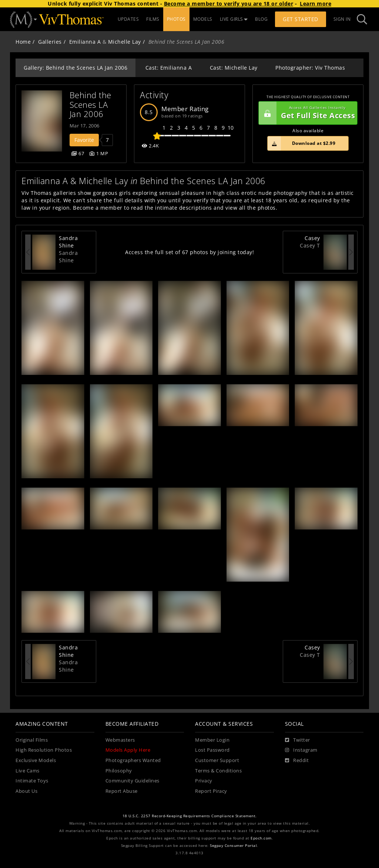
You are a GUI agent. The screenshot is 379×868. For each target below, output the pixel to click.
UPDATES (128, 19)
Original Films (32, 740)
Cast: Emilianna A (169, 68)
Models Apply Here (128, 750)
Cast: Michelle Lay (234, 68)
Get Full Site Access (307, 113)
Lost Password (212, 750)
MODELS (203, 19)
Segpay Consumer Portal (233, 846)
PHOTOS (176, 19)
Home (23, 42)
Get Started (301, 19)
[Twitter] (298, 740)
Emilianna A (85, 42)
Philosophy (119, 771)
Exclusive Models (36, 760)
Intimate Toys (32, 781)
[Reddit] (297, 761)
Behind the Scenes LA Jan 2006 (92, 104)
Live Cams (28, 771)
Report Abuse (122, 791)
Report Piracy (211, 791)
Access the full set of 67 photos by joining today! (189, 252)
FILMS (153, 19)
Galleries (50, 42)
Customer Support (217, 760)
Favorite (84, 140)
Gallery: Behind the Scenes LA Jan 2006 (76, 68)
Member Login (212, 740)
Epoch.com (261, 838)
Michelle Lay (125, 42)
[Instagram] (301, 750)
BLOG (261, 19)
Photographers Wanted (133, 760)
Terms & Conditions (218, 771)
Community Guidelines (133, 781)
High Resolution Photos (44, 750)
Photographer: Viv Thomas (310, 68)
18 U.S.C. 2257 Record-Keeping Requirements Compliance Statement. (190, 816)
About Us (26, 791)
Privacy (204, 781)
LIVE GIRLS (234, 19)
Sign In (342, 19)
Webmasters (120, 740)
